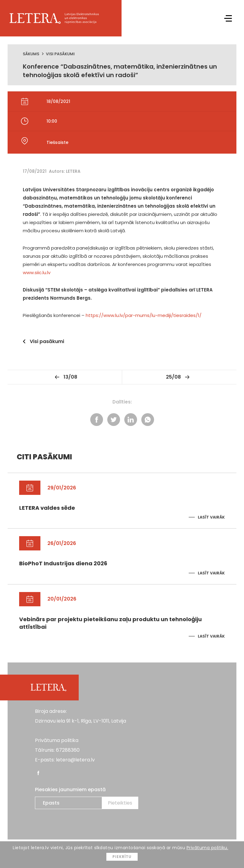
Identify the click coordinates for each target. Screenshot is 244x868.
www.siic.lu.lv (37, 272)
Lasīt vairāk (211, 517)
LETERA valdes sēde (47, 508)
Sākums (31, 54)
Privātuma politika (57, 740)
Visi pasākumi (60, 54)
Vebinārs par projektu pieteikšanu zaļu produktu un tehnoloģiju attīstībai (110, 623)
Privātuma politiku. (208, 848)
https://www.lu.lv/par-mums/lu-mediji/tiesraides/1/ (144, 315)
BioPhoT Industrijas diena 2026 (63, 563)
